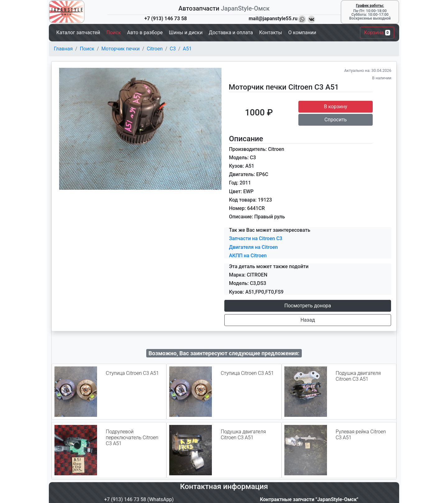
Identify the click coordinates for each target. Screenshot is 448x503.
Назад (308, 320)
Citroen (155, 49)
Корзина (377, 33)
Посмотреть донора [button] (308, 306)
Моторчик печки (121, 49)
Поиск (87, 49)
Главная (63, 49)
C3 (173, 49)
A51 (187, 49)
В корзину (336, 107)
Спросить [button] (336, 120)
